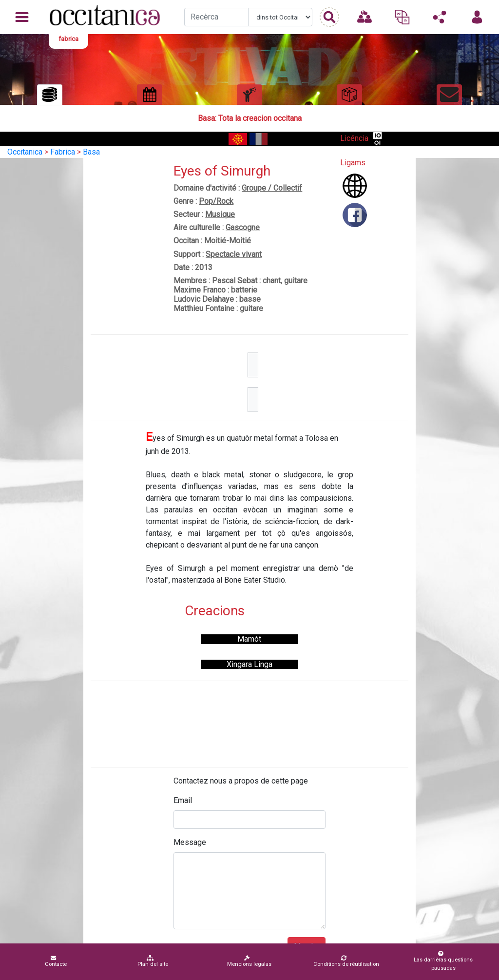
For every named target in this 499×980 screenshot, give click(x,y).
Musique (220, 214)
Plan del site (153, 961)
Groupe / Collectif (272, 188)
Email (183, 800)
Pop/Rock (216, 201)
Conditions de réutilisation (346, 961)
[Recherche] (216, 17)
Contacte (56, 961)
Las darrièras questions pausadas (441, 961)
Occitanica (25, 152)
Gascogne (243, 227)
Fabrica (63, 152)
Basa (91, 152)
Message (190, 842)
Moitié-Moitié (228, 241)
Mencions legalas (249, 961)
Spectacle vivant (234, 254)
